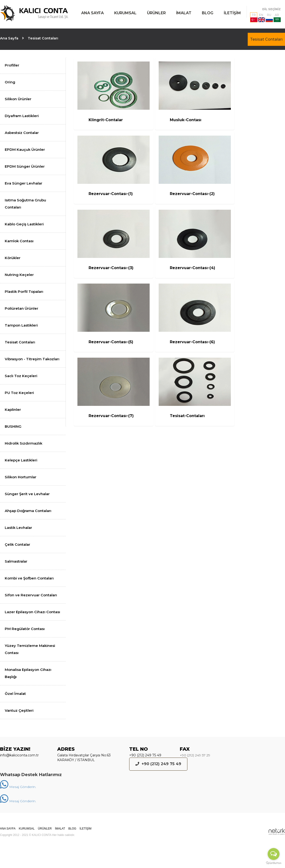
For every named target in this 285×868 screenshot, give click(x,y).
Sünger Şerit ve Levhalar (27, 494)
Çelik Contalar (17, 544)
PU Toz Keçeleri (19, 393)
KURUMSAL (125, 13)
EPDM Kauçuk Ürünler (25, 149)
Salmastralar (16, 561)
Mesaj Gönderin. (18, 787)
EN (261, 18)
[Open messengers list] (274, 854)
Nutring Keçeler (19, 275)
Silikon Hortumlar (21, 477)
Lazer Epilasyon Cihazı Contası (32, 612)
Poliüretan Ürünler (21, 308)
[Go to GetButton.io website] (274, 863)
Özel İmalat (15, 694)
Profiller (12, 65)
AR (277, 18)
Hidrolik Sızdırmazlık (24, 443)
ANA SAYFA (93, 13)
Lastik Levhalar (18, 528)
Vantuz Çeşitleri (19, 710)
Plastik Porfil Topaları (24, 292)
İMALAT (184, 13)
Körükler (13, 258)
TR (254, 18)
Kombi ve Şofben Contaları (29, 578)
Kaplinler (13, 410)
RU (269, 18)
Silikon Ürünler (18, 99)
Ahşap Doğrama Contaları (28, 511)
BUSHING (13, 426)
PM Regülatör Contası (25, 629)
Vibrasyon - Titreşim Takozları (32, 359)
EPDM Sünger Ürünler (25, 166)
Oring (10, 82)
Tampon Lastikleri (21, 325)
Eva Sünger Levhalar (24, 183)
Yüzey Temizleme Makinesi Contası (30, 649)
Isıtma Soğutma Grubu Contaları (25, 204)
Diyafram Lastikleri (22, 116)
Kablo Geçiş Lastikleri (24, 224)
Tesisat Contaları (266, 39)
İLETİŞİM (232, 13)
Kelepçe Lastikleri (21, 460)
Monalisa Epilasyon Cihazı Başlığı (28, 673)
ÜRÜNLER (156, 13)
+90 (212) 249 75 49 (145, 755)
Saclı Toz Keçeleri (21, 376)
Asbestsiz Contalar (22, 133)
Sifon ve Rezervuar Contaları (31, 595)
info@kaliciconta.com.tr (19, 755)
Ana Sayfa (9, 38)
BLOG (208, 13)
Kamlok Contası (19, 241)
